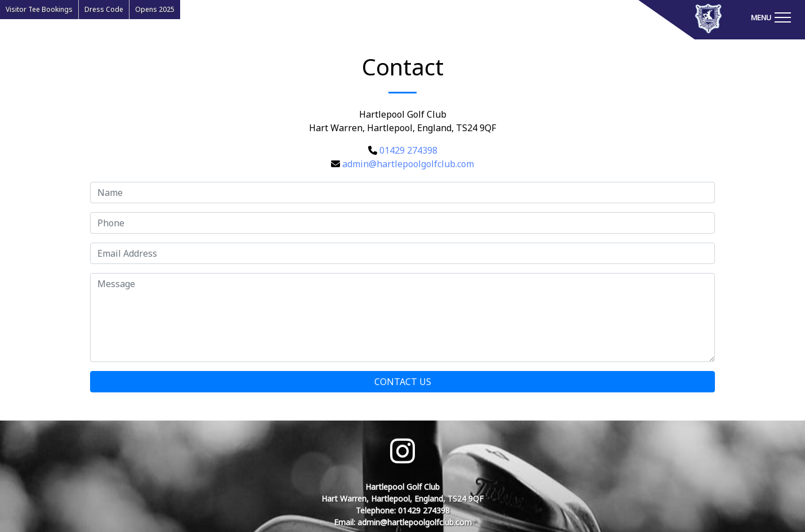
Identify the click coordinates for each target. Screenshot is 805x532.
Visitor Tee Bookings (39, 9)
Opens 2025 (155, 9)
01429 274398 (408, 150)
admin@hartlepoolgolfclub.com (408, 164)
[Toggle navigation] (771, 17)
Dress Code (104, 9)
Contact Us (403, 382)
